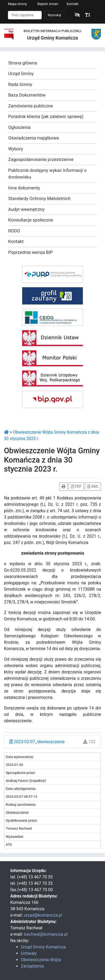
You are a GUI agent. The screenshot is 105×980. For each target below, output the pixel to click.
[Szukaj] (25, 15)
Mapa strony (17, 4)
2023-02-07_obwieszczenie (37, 742)
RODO (14, 231)
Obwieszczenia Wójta (41, 960)
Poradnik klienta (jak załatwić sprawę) (46, 116)
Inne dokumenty (24, 188)
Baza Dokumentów (27, 95)
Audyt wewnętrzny (26, 209)
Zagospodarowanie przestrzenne (41, 159)
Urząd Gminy (21, 73)
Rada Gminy (20, 84)
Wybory (16, 149)
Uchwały (29, 953)
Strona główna (23, 63)
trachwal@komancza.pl (46, 934)
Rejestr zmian (48, 4)
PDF (76, 486)
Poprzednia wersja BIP (30, 252)
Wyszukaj (54, 15)
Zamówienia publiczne (30, 106)
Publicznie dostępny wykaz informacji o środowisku (47, 174)
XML (93, 486)
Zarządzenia (32, 966)
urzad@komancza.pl (43, 915)
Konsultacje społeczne (31, 220)
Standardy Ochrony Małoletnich (39, 198)
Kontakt (73, 4)
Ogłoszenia (19, 127)
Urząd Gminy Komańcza (43, 947)
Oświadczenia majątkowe (34, 138)
